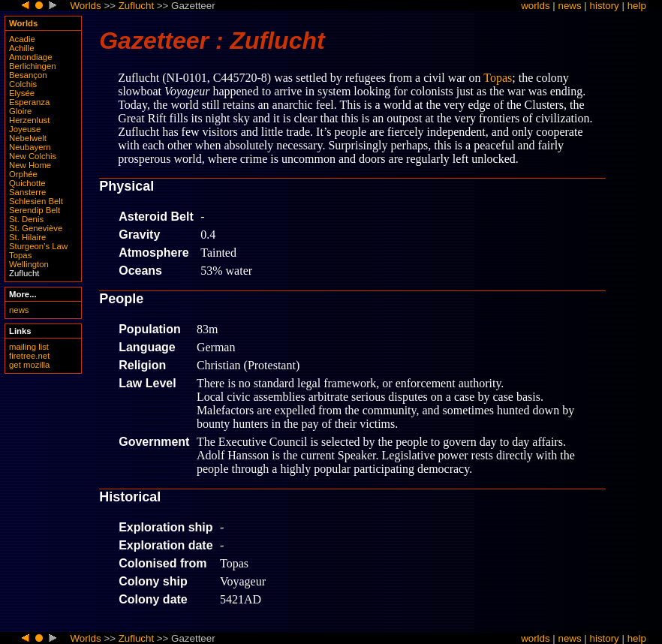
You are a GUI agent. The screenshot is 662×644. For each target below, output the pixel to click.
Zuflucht (136, 6)
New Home (30, 165)
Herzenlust (29, 120)
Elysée (22, 93)
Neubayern (30, 147)
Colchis (23, 84)
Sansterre (27, 192)
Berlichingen (33, 66)
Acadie (22, 39)
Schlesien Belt (36, 201)
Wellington (29, 264)
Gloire (20, 111)
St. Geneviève (36, 228)
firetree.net (29, 356)
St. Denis (26, 219)
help (637, 6)
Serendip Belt (35, 210)
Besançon (28, 75)
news (570, 6)
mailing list (29, 347)
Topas (20, 255)
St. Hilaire (27, 237)
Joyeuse (25, 129)
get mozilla (29, 365)
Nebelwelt (28, 138)
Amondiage (30, 57)
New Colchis (33, 156)
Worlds (85, 6)
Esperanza (29, 102)
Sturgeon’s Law (38, 246)
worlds (536, 6)
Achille (21, 48)
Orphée (23, 174)
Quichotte (27, 183)
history (605, 6)
